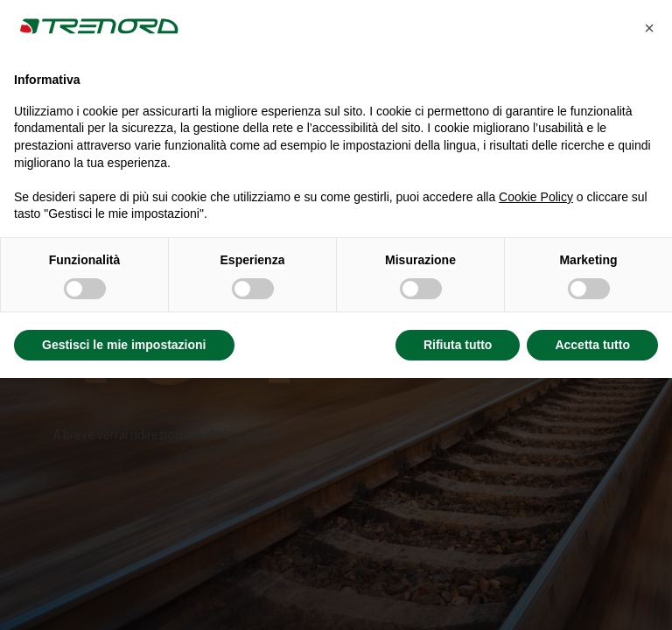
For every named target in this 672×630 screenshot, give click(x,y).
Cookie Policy (536, 197)
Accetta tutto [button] (592, 345)
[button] (649, 28)
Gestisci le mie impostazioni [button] (124, 345)
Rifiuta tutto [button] (458, 345)
